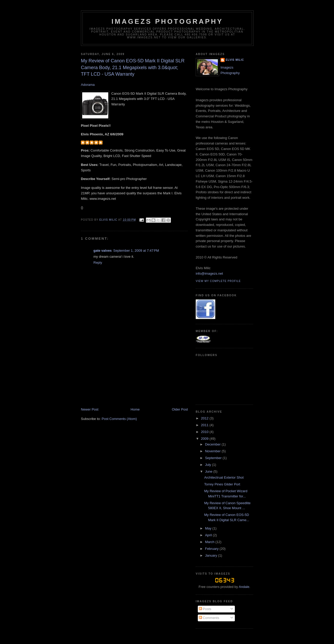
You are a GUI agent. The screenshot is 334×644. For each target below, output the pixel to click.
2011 (205, 425)
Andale (244, 587)
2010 (205, 432)
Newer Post (90, 409)
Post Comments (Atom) (119, 419)
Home (135, 409)
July (209, 465)
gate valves (103, 251)
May (209, 528)
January (212, 555)
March (210, 542)
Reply (98, 263)
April (209, 535)
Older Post (180, 409)
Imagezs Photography (167, 21)
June (209, 471)
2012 (205, 418)
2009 (205, 439)
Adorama (88, 85)
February (212, 549)
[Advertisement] (120, 371)
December (213, 444)
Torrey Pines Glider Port (222, 484)
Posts (205, 609)
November (213, 451)
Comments (209, 618)
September (214, 458)
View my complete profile (218, 281)
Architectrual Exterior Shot (224, 477)
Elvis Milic (235, 60)
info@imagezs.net (209, 273)
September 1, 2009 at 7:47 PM (136, 251)
